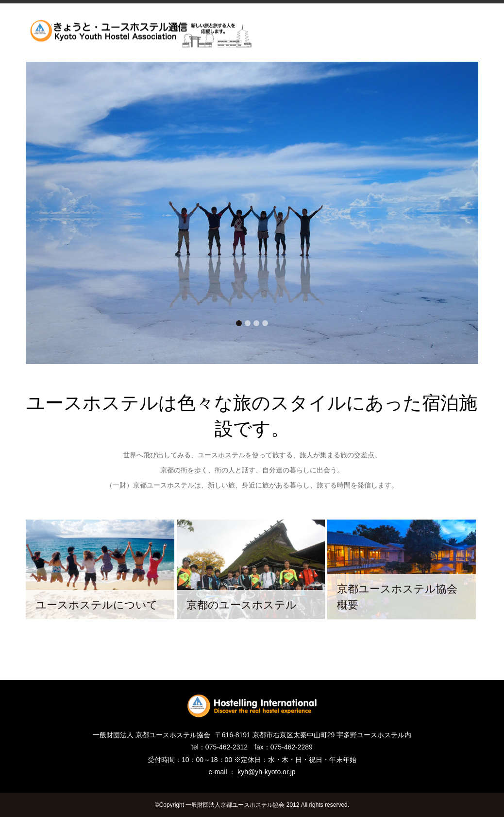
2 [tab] (248, 323)
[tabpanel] (252, 213)
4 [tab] (265, 323)
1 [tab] (239, 323)
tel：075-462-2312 (219, 747)
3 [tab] (256, 323)
